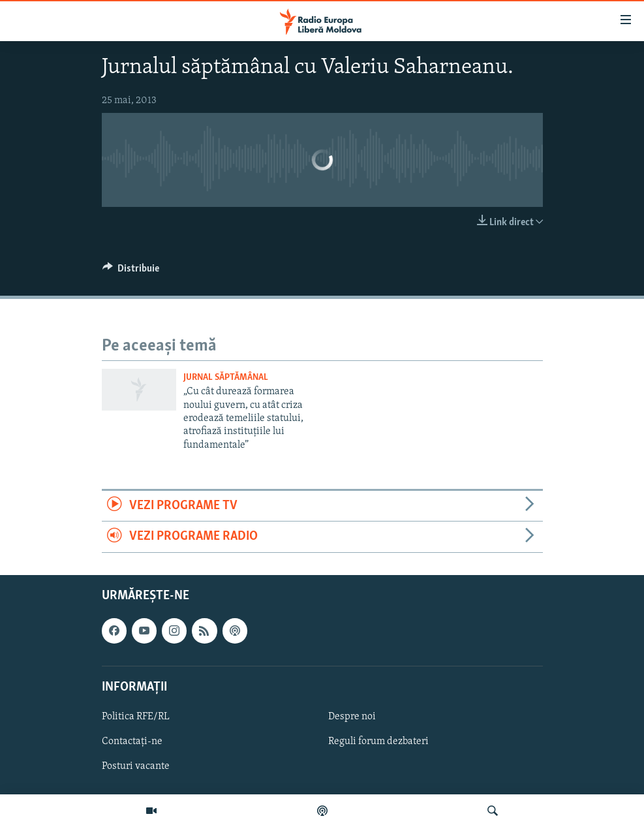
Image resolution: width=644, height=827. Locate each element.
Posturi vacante (136, 766)
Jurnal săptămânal (226, 378)
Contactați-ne (132, 741)
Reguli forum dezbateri (378, 741)
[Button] (131, 272)
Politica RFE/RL (136, 717)
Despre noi (352, 717)
